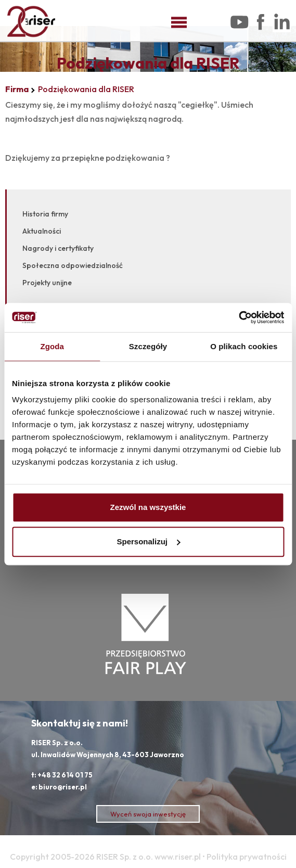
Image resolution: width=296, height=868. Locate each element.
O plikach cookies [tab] (244, 346)
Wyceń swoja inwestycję (148, 814)
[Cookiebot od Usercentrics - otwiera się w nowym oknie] (239, 317)
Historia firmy (45, 214)
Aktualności (42, 231)
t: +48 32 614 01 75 (62, 775)
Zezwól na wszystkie (148, 507)
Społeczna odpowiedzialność (73, 265)
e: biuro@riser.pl (59, 787)
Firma (17, 89)
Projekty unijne (47, 283)
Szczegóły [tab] (148, 346)
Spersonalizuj (148, 541)
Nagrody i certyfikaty (58, 248)
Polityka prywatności (247, 857)
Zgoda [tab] (52, 346)
